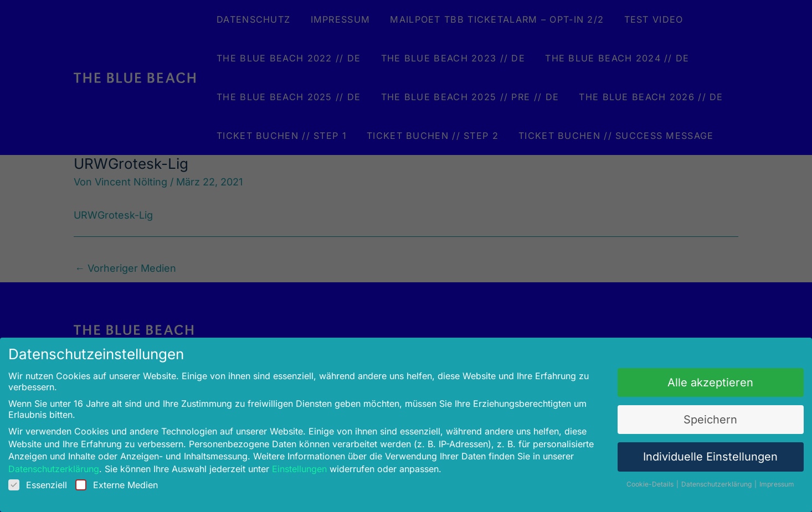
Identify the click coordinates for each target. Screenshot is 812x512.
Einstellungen (303, 465)
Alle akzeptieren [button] (699, 382)
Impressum (764, 479)
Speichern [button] (699, 418)
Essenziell (52, 480)
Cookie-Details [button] (642, 479)
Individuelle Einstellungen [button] (699, 454)
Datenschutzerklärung (67, 465)
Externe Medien (127, 480)
